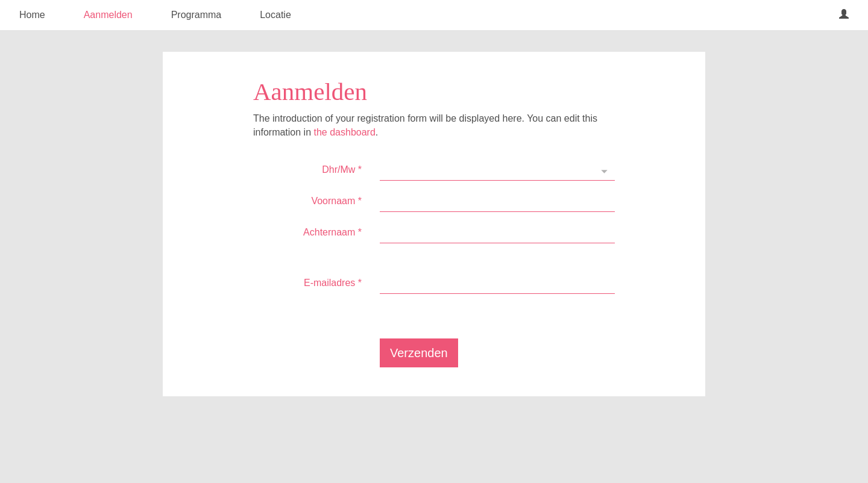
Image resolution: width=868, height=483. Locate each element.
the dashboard (345, 132)
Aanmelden (108, 15)
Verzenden (419, 353)
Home (32, 15)
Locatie (275, 15)
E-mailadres (333, 283)
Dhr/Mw (342, 170)
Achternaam (332, 232)
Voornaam (336, 201)
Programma (197, 15)
